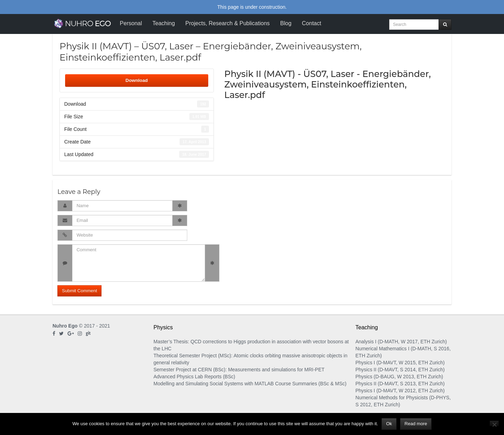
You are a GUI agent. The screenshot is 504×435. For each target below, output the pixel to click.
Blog (286, 23)
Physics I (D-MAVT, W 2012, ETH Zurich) (400, 391)
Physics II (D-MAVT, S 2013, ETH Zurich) (400, 384)
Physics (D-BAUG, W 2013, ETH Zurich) (400, 377)
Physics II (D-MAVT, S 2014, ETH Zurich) (400, 370)
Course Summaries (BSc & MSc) (311, 384)
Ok (389, 424)
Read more (416, 424)
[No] (494, 423)
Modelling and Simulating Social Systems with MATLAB (214, 384)
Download (137, 80)
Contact (312, 23)
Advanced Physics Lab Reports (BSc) (194, 377)
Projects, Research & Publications (228, 23)
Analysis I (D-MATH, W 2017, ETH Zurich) (401, 342)
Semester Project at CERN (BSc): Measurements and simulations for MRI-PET (239, 370)
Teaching (163, 23)
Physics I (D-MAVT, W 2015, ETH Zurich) (400, 363)
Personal (131, 23)
